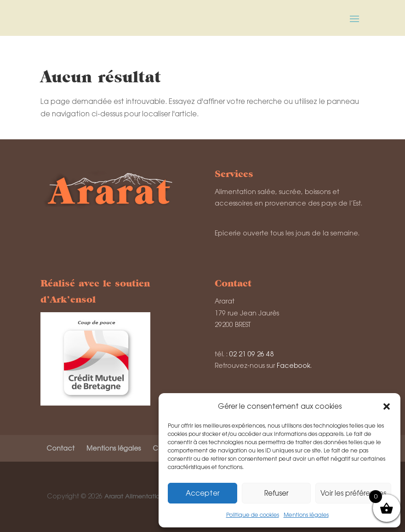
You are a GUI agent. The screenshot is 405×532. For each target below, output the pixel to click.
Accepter (202, 493)
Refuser (276, 493)
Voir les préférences (353, 493)
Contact (60, 448)
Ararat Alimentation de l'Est (145, 496)
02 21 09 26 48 (251, 354)
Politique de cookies (253, 515)
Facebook (294, 366)
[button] (387, 406)
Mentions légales (306, 515)
